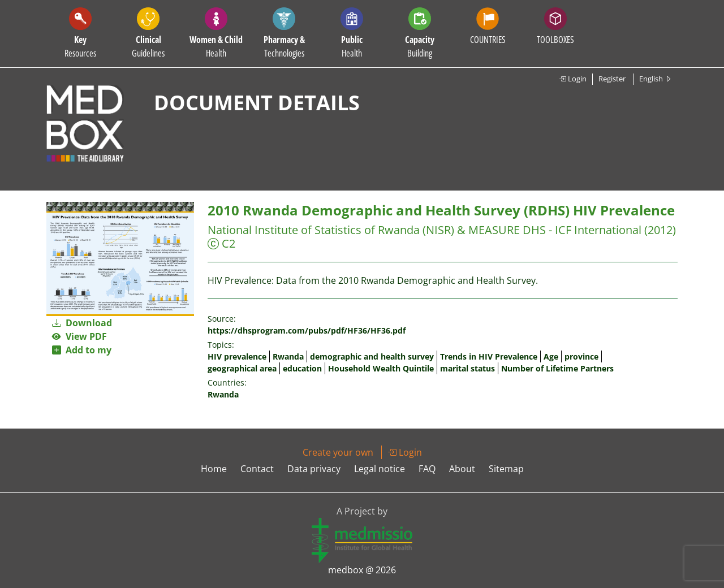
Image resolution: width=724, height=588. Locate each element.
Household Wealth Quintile (381, 368)
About (462, 469)
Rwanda (288, 356)
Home (214, 469)
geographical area (242, 368)
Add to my (82, 350)
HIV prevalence (237, 356)
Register (612, 79)
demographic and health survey (372, 356)
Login (573, 79)
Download (82, 323)
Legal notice (380, 469)
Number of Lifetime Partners (557, 368)
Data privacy (314, 469)
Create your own (338, 452)
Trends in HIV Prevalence (489, 356)
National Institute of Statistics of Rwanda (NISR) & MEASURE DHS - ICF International (425, 230)
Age (551, 356)
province (581, 356)
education (302, 368)
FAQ (427, 469)
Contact (257, 469)
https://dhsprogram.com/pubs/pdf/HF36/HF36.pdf (307, 330)
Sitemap (506, 469)
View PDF (79, 336)
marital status (467, 368)
